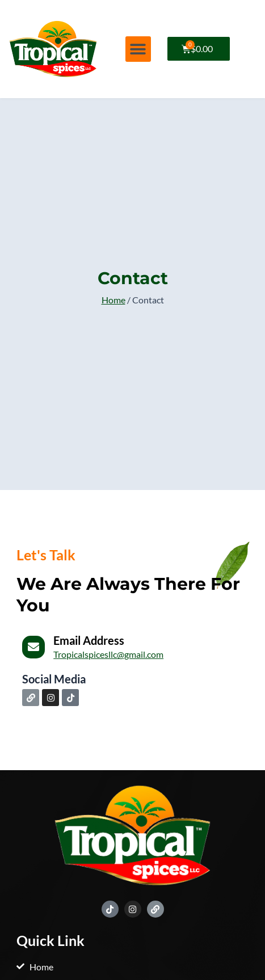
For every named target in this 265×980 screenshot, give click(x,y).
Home (113, 300)
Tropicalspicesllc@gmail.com (108, 654)
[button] (138, 49)
